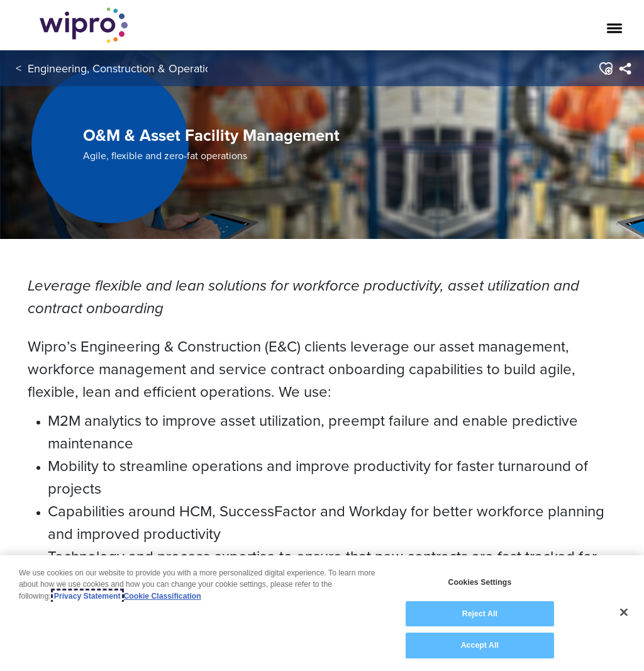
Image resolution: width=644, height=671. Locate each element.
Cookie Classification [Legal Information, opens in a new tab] (163, 596)
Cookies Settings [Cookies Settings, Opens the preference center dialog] (480, 583)
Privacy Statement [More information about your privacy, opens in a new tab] (87, 596)
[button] (605, 69)
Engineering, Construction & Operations (125, 68)
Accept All (480, 646)
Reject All (480, 614)
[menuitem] (625, 69)
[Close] (624, 613)
